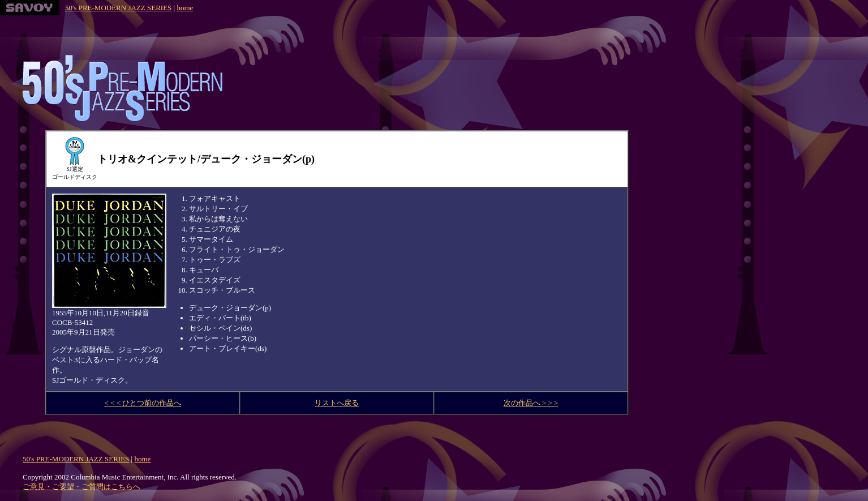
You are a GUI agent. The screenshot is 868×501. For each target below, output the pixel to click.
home (185, 8)
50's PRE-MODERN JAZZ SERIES (118, 8)
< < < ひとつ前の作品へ (143, 403)
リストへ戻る (337, 403)
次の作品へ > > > (531, 403)
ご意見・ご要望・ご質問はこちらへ (81, 487)
